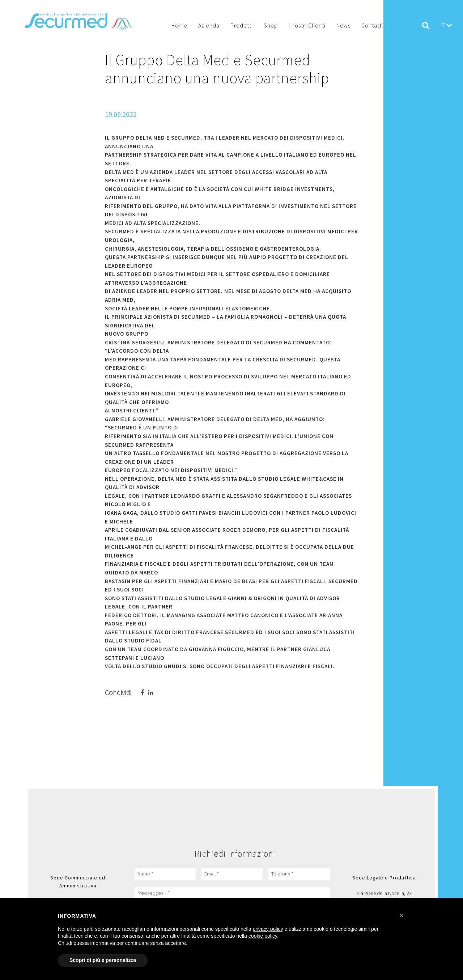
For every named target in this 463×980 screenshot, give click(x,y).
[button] (402, 916)
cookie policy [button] (263, 936)
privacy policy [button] (268, 929)
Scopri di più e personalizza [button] (103, 960)
